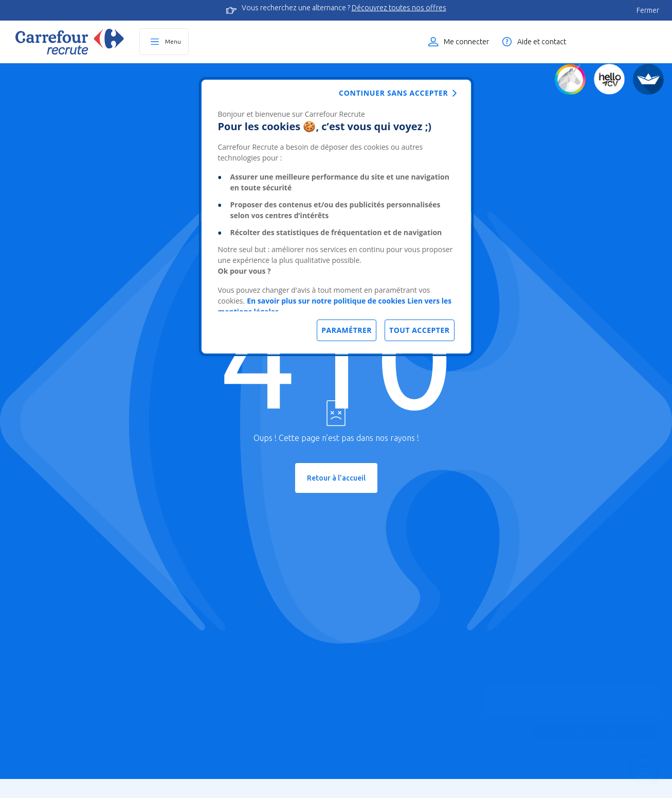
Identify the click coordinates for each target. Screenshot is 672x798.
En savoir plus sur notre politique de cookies (326, 301)
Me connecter (466, 42)
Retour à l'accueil (336, 478)
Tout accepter (419, 330)
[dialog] (336, 217)
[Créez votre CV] (609, 79)
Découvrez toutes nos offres (399, 8)
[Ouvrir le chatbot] (644, 770)
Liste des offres (623, 42)
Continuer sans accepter (393, 93)
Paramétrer (347, 330)
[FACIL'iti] (648, 79)
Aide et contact (542, 42)
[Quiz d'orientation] (570, 79)
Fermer (648, 10)
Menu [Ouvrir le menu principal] (173, 41)
